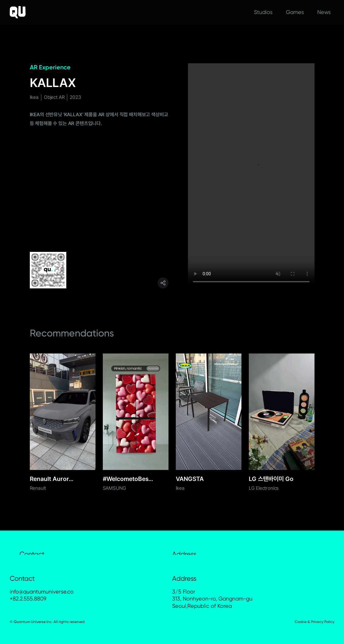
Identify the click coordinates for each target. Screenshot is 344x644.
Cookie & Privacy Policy (314, 622)
